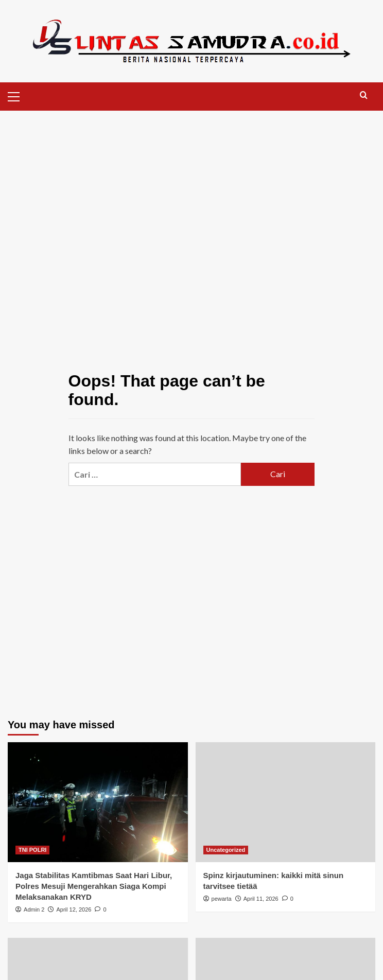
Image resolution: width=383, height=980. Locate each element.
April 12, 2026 (74, 909)
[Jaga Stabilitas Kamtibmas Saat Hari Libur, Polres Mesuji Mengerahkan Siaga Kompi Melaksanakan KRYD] (98, 802)
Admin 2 (34, 909)
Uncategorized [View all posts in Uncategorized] (226, 850)
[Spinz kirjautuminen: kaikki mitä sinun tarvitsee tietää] (286, 802)
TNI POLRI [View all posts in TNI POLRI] (32, 850)
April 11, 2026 (261, 899)
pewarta (222, 899)
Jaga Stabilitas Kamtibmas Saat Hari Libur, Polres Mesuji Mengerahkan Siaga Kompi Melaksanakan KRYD (94, 886)
